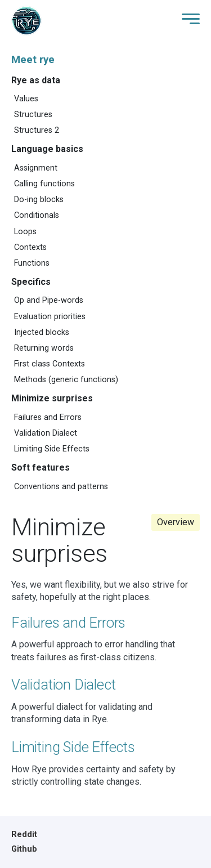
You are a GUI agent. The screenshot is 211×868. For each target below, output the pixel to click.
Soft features (41, 467)
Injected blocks (42, 332)
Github (24, 849)
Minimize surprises (52, 398)
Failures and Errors (48, 417)
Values (26, 99)
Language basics (47, 149)
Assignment (36, 168)
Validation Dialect (46, 433)
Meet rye (33, 60)
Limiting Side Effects (52, 449)
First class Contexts (50, 364)
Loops (25, 232)
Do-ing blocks (39, 200)
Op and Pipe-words (49, 300)
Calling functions (44, 184)
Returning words (44, 348)
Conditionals (37, 215)
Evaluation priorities (50, 317)
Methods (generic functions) (66, 380)
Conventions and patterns (61, 487)
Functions (32, 263)
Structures (33, 115)
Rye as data (36, 80)
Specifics (31, 282)
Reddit (24, 835)
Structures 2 (37, 130)
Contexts (30, 247)
